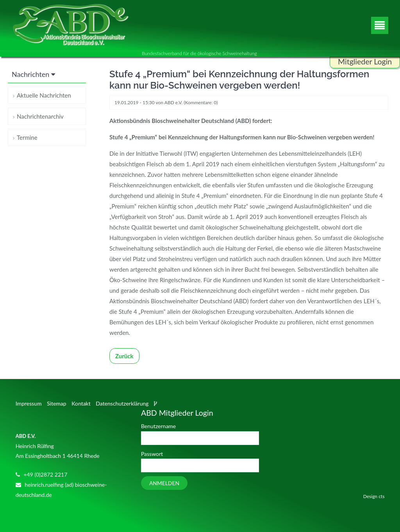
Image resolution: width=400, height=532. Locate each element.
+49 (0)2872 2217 (45, 474)
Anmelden (164, 483)
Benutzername (158, 426)
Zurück (124, 356)
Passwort (152, 454)
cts (381, 496)
